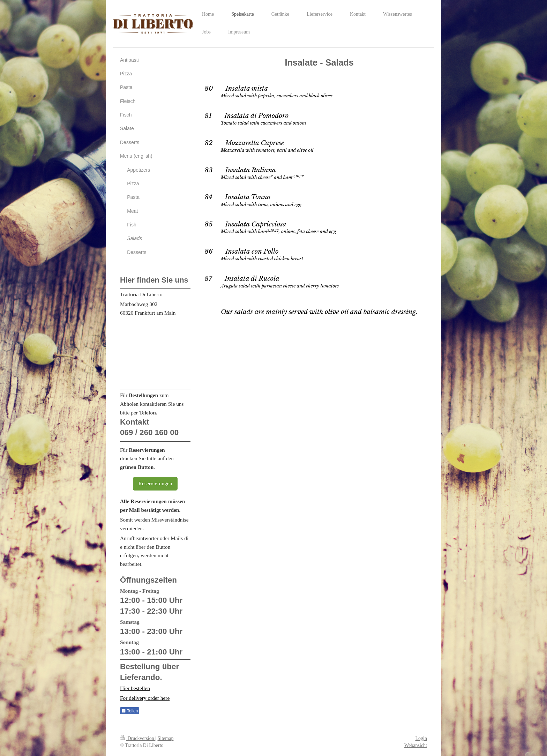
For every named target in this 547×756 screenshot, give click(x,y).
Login (421, 738)
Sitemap (166, 738)
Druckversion (138, 738)
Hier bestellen (135, 688)
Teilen (130, 711)
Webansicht (416, 745)
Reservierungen (155, 483)
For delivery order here (145, 698)
